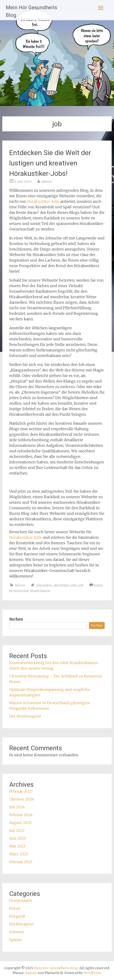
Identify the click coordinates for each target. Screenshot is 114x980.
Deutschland (20, 901)
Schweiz (17, 932)
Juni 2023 (18, 838)
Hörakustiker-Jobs (43, 201)
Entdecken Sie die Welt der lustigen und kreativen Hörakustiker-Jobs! (50, 163)
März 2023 (19, 854)
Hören (20, 585)
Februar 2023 (21, 862)
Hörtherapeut (21, 924)
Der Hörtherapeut (25, 716)
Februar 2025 (21, 791)
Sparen (15, 940)
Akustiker (44, 585)
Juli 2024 (17, 807)
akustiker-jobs (65, 585)
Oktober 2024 (22, 799)
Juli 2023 (17, 830)
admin (46, 182)
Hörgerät (17, 916)
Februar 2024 (21, 815)
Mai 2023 (17, 846)
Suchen (16, 619)
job (81, 585)
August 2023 (20, 823)
